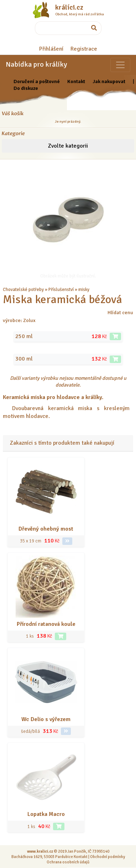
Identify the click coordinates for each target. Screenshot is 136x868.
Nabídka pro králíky (36, 64)
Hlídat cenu (120, 312)
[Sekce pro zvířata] (120, 65)
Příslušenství (61, 290)
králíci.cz (69, 7)
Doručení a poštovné (37, 81)
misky (84, 290)
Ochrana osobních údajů (68, 862)
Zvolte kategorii (68, 146)
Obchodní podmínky (108, 857)
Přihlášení (51, 49)
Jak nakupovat (109, 81)
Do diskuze (26, 88)
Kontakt (76, 81)
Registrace (84, 49)
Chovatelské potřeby (23, 290)
